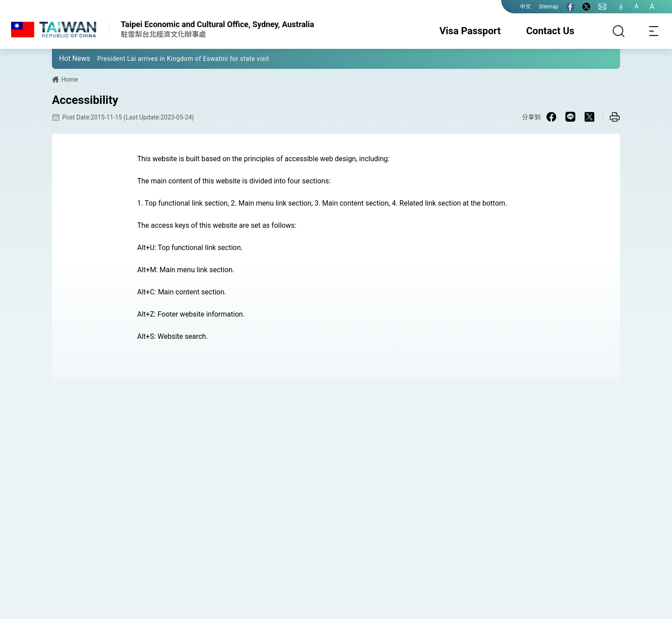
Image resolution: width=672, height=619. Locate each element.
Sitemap (549, 7)
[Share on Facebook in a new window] (551, 117)
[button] (65, 58)
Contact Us (550, 31)
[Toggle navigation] (654, 31)
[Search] (619, 31)
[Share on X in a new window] (589, 117)
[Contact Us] (602, 7)
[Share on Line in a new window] (570, 117)
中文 (526, 7)
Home (70, 79)
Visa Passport (470, 31)
